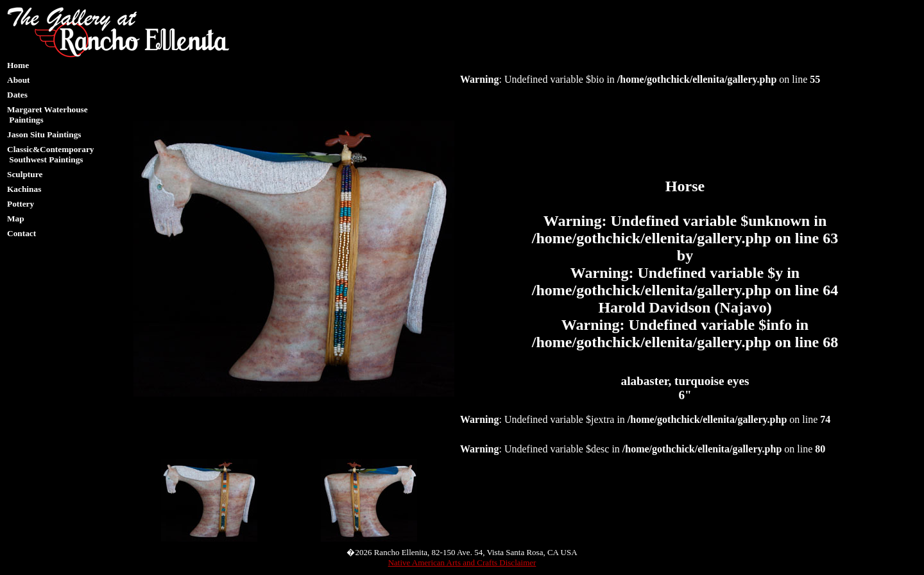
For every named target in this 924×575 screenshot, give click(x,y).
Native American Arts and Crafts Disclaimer (462, 562)
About (19, 80)
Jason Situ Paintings (44, 134)
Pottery (21, 204)
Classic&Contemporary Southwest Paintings (50, 154)
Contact (21, 233)
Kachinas (24, 189)
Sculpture (25, 174)
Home (18, 65)
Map (16, 219)
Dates (17, 95)
